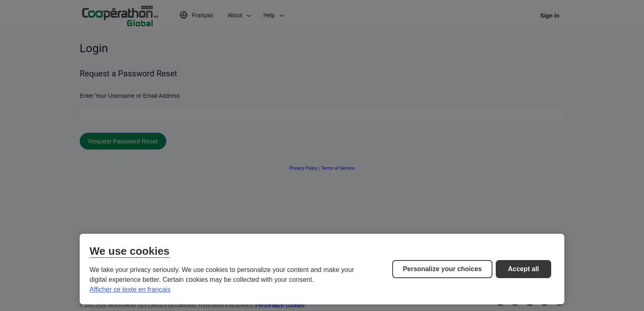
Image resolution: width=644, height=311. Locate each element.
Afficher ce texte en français (130, 289)
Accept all (524, 269)
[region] (322, 269)
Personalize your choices (442, 269)
